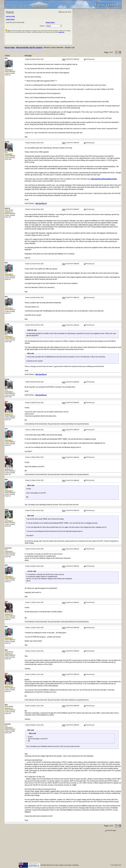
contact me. (61, 32)
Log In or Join (10, 16)
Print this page (110, 831)
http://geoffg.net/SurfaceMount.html (104, 179)
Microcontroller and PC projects (29, 47)
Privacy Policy (50, 22)
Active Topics (10, 19)
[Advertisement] (97, 27)
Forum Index (10, 47)
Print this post (89, 59)
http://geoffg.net (41, 203)
